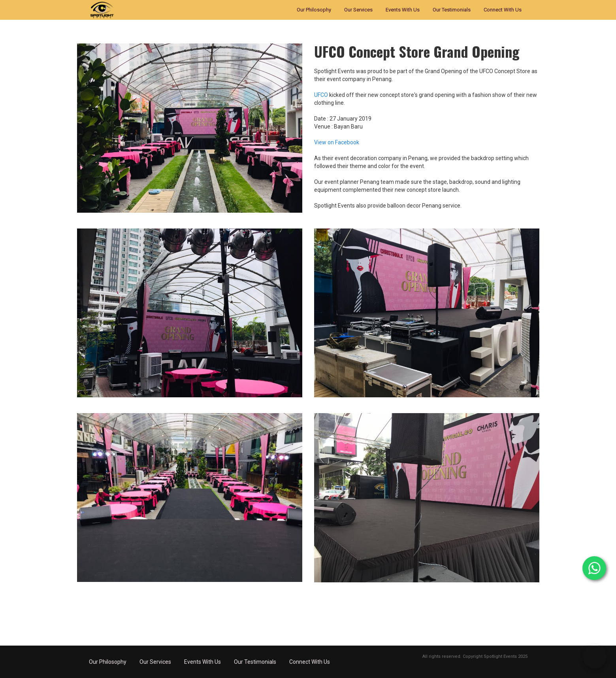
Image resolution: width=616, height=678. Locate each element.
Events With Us (403, 10)
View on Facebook (337, 142)
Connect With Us (503, 10)
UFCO (321, 95)
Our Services (358, 10)
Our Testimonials (452, 10)
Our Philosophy (314, 10)
